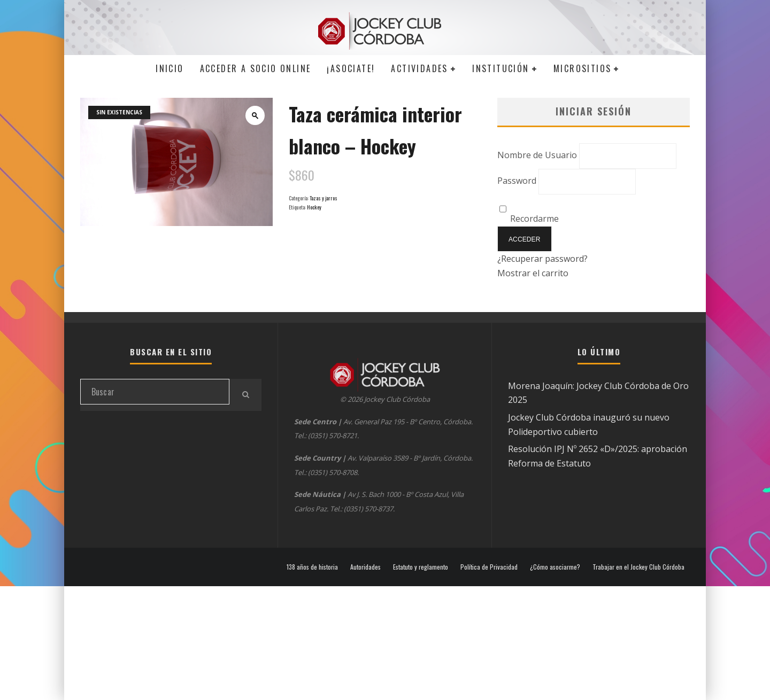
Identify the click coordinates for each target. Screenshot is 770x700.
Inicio (170, 68)
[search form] (155, 392)
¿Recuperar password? (542, 259)
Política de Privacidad (489, 567)
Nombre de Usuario (537, 155)
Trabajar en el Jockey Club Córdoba (638, 567)
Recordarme (529, 219)
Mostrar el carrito (533, 273)
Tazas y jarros (324, 198)
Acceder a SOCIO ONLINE (256, 68)
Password (517, 181)
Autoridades (365, 567)
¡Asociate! (351, 68)
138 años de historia (312, 567)
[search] (245, 395)
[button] (255, 115)
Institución (500, 68)
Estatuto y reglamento (421, 567)
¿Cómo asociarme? (555, 567)
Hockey (314, 207)
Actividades (419, 68)
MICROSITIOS (582, 68)
